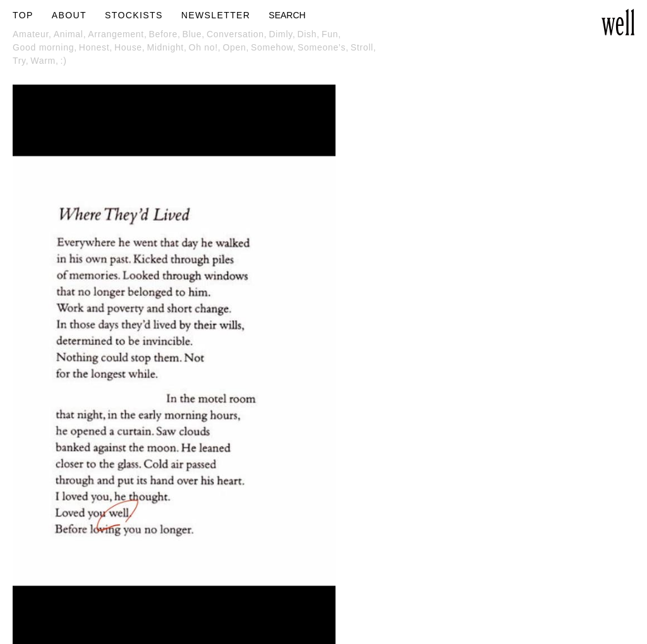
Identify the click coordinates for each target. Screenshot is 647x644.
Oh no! (206, 47)
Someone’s (324, 47)
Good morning (46, 47)
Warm (45, 61)
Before (165, 34)
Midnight (167, 47)
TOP (23, 15)
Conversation (238, 34)
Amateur (33, 34)
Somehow (274, 47)
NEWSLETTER (216, 15)
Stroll (365, 47)
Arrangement (118, 34)
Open (237, 47)
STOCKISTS (134, 15)
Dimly (283, 34)
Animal (71, 34)
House (131, 47)
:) (64, 61)
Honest (97, 47)
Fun (332, 34)
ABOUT (69, 15)
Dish (309, 34)
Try (21, 61)
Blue (195, 34)
